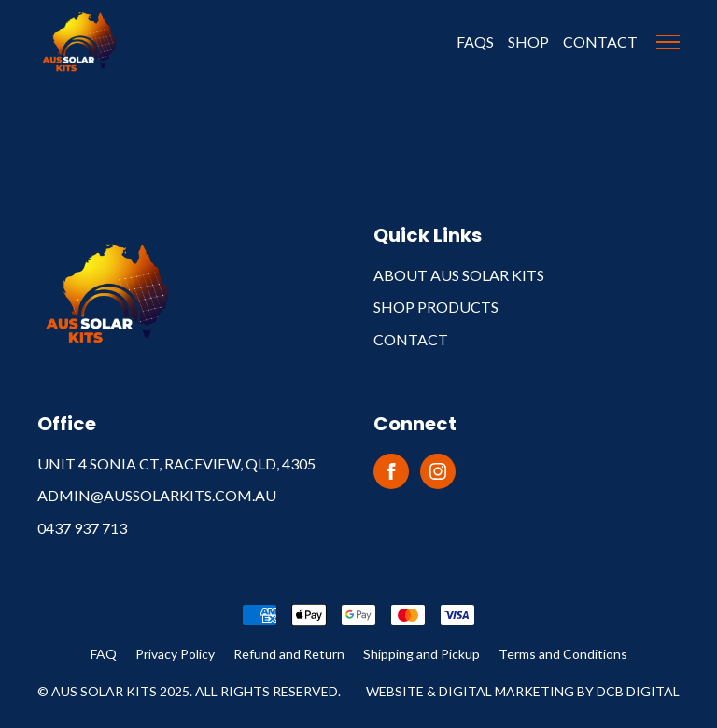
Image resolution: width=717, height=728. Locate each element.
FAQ (104, 654)
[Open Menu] (668, 42)
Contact (600, 42)
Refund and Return (289, 654)
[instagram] (438, 471)
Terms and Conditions (563, 654)
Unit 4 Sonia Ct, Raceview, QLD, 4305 (176, 463)
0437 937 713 (82, 528)
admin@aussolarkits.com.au (157, 495)
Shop (528, 42)
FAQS (475, 42)
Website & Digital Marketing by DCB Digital (523, 691)
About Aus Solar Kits (459, 275)
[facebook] (391, 471)
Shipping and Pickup (422, 654)
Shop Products (436, 307)
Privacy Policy (175, 654)
